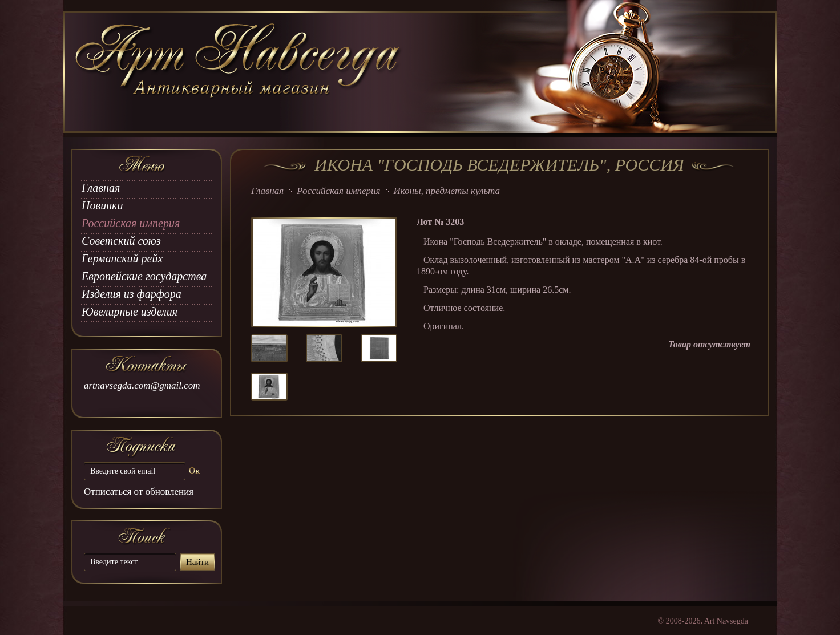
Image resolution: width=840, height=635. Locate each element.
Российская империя (131, 223)
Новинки (102, 205)
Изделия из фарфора (132, 294)
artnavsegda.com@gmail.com (142, 385)
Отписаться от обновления (139, 492)
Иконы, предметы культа (447, 191)
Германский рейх (122, 258)
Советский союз (121, 241)
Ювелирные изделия (130, 312)
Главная (101, 188)
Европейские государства (144, 276)
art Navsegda (239, 72)
